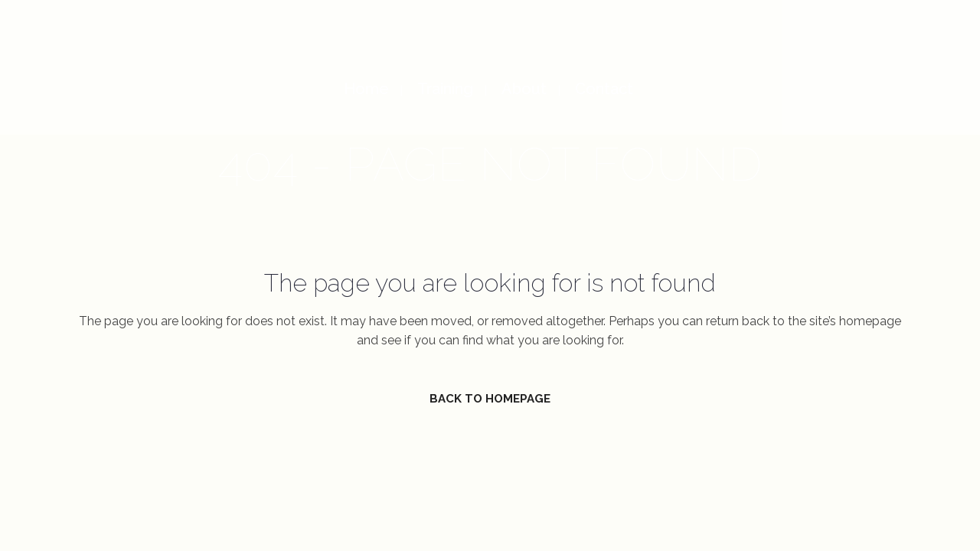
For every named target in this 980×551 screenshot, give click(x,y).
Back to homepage (490, 399)
